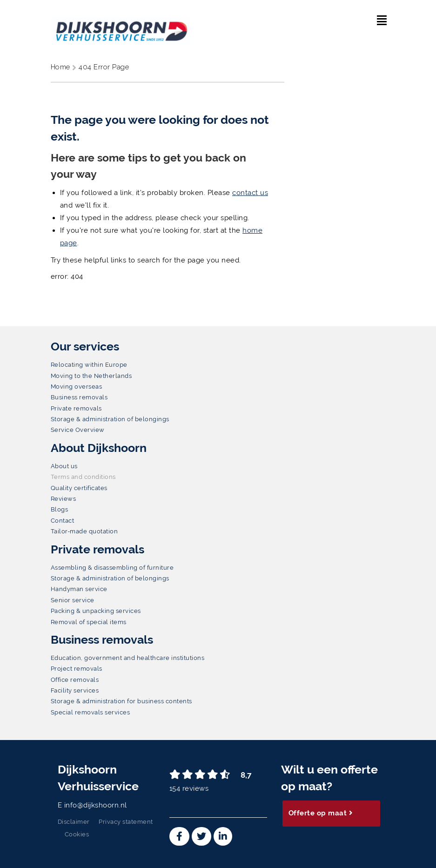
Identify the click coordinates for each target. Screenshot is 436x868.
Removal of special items (89, 622)
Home (62, 67)
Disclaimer (74, 822)
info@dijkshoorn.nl (96, 805)
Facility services (75, 690)
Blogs (60, 509)
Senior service (73, 600)
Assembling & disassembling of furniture (112, 568)
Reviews (64, 499)
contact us (250, 193)
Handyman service (79, 589)
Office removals (75, 680)
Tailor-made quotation (84, 531)
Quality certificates (79, 488)
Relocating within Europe (89, 365)
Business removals (79, 397)
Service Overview (78, 430)
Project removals (77, 669)
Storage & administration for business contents (121, 701)
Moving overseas (77, 387)
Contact (63, 521)
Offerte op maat (321, 813)
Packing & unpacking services (96, 611)
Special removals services (91, 712)
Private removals (76, 408)
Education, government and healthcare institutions (128, 658)
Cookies (77, 834)
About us (64, 466)
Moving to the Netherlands (91, 376)
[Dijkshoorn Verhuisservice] (121, 24)
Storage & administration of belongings (110, 419)
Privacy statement (126, 822)
